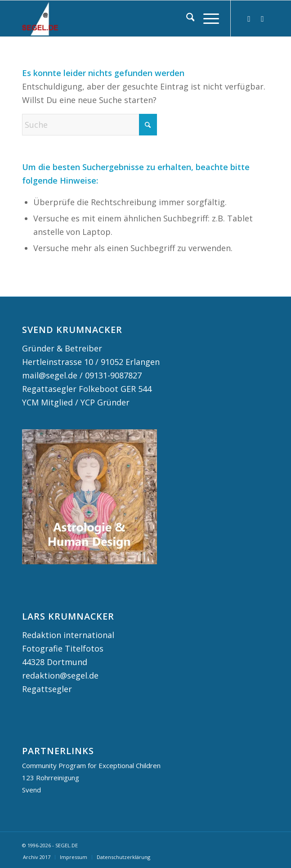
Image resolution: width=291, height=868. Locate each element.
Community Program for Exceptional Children (91, 765)
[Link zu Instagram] (249, 19)
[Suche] (186, 18)
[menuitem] (186, 18)
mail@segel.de (50, 375)
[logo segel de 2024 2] (121, 18)
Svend (31, 790)
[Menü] (207, 18)
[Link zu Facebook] (262, 19)
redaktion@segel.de (60, 675)
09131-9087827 (113, 375)
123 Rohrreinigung (51, 778)
